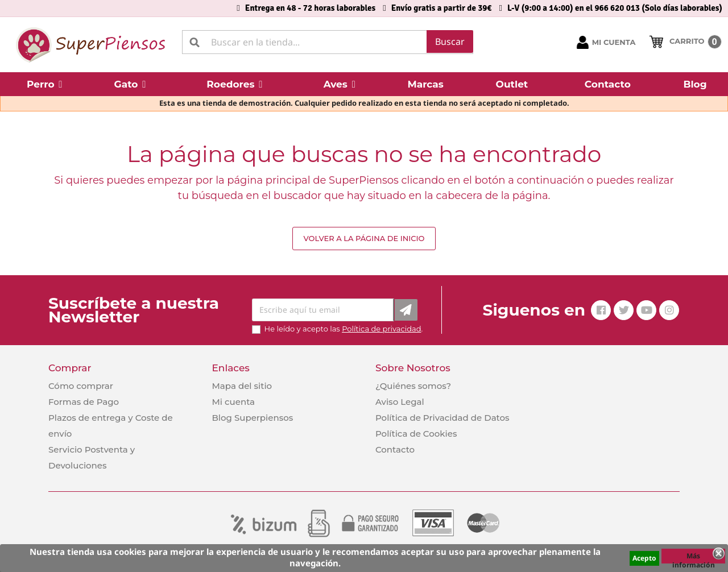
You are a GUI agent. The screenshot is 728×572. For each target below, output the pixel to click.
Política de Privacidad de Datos (442, 418)
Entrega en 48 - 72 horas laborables (310, 8)
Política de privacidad (381, 329)
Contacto (395, 449)
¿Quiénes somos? (413, 386)
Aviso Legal (400, 402)
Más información (694, 557)
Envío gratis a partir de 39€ (442, 8)
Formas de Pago (84, 402)
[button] (45, 84)
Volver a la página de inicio (364, 238)
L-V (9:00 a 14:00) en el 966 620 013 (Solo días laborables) (615, 8)
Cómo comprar (81, 386)
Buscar (450, 42)
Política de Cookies (416, 434)
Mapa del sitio (242, 386)
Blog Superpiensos (252, 418)
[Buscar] (328, 42)
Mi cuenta (233, 402)
